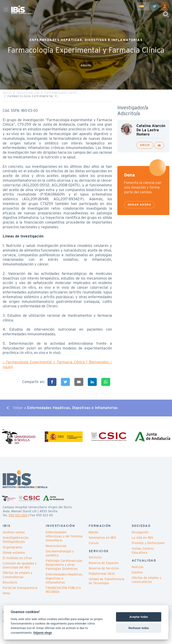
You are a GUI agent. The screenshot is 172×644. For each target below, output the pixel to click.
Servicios (95, 561)
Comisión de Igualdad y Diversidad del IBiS (20, 569)
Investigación (28, 95)
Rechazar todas (139, 628)
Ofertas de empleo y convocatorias (146, 583)
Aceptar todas (139, 617)
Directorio (10, 586)
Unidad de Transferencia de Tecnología (106, 585)
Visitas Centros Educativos (143, 554)
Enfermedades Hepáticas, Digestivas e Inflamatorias (64, 582)
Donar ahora (139, 206)
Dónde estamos (14, 556)
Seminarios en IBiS (102, 541)
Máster (94, 536)
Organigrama (12, 551)
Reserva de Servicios (104, 572)
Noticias (138, 570)
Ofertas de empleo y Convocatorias (17, 578)
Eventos (137, 576)
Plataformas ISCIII (102, 577)
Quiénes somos (14, 536)
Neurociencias (56, 549)
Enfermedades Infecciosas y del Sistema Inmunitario (64, 540)
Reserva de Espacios (104, 566)
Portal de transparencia (20, 591)
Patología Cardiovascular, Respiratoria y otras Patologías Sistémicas (64, 568)
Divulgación (140, 536)
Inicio (7, 95)
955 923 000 (18, 519)
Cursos (94, 547)
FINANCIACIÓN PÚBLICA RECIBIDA (63, 593)
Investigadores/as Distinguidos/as (16, 543)
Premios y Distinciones (148, 547)
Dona (6, 597)
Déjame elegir (43, 633)
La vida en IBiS (142, 541)
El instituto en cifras (17, 562)
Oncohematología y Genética (60, 557)
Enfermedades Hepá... (62, 95)
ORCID (145, 147)
